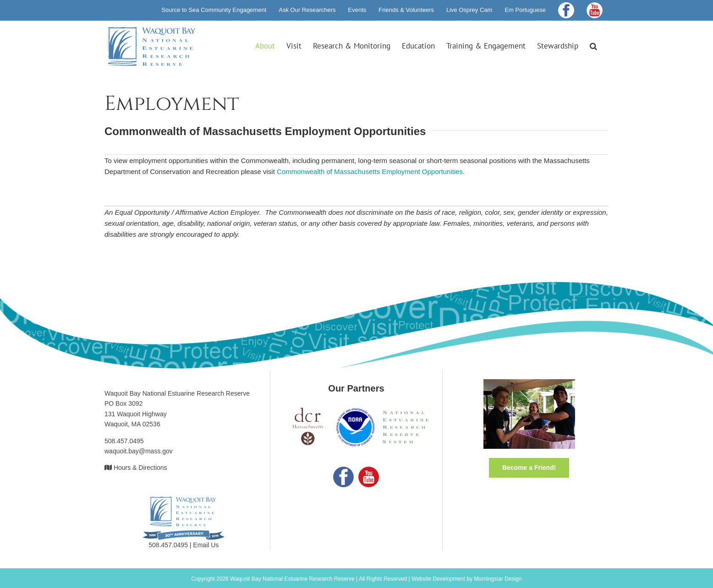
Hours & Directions (140, 468)
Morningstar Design (498, 579)
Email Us (206, 545)
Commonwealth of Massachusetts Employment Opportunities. (371, 171)
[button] (593, 46)
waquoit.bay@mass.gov (139, 451)
